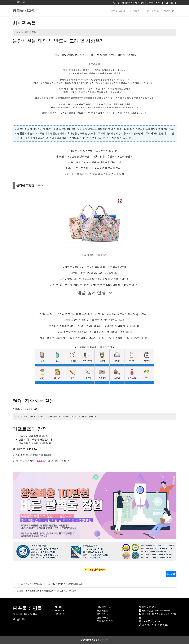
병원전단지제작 (58, 133)
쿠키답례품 (103, 614)
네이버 (19, 461)
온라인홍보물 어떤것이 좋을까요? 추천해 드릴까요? (46, 591)
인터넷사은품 (104, 607)
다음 (27, 461)
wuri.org (17, 614)
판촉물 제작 (136, 11)
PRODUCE (60, 614)
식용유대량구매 (105, 621)
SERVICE (59, 611)
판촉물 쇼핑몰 (118, 11)
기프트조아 (101, 255)
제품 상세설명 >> (94, 292)
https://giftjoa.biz (42, 455)
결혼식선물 (103, 611)
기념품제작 (169, 11)
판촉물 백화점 (24, 11)
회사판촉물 (153, 11)
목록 (171, 574)
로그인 (159, 3)
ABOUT (58, 607)
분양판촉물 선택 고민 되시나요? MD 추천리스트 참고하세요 (50, 584)
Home (18, 32)
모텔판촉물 (103, 618)
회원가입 (171, 3)
